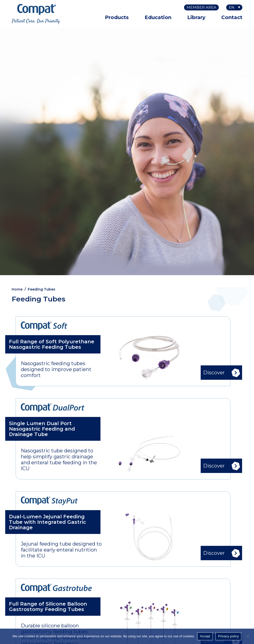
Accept (205, 636)
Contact (232, 17)
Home (17, 289)
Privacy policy (228, 636)
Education (158, 17)
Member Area (201, 7)
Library (196, 17)
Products (117, 17)
